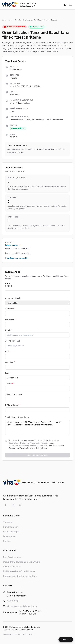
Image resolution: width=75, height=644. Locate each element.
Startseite (8, 522)
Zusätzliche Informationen (17, 417)
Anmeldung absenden (38, 455)
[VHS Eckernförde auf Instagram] (13, 505)
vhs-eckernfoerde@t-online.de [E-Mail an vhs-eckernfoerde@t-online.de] (22, 606)
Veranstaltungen (11, 532)
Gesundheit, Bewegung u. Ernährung (21, 562)
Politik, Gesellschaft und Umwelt (19, 571)
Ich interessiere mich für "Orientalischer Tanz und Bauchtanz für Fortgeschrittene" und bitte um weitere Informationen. (38, 427)
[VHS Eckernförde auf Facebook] (6, 505)
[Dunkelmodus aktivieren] (65, 5)
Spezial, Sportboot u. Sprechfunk (20, 576)
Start (4, 20)
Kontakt (7, 541)
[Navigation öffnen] (71, 5)
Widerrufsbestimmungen (40, 443)
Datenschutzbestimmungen (20, 445)
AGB (31, 634)
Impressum (8, 634)
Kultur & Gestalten (12, 567)
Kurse (10, 20)
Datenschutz (21, 634)
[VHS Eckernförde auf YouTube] (20, 505)
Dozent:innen (10, 536)
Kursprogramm (11, 527)
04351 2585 (13, 601)
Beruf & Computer (12, 557)
